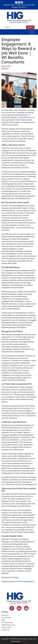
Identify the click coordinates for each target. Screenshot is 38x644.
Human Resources (25, 117)
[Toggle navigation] (32, 32)
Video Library (6, 627)
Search (30, 27)
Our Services (6, 618)
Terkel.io (16, 131)
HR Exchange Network (26, 581)
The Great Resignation (17, 206)
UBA (3, 620)
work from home (18, 549)
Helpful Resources (8, 625)
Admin (6, 69)
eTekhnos (24, 641)
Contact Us (6, 630)
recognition (15, 347)
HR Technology (7, 622)
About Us (5, 615)
